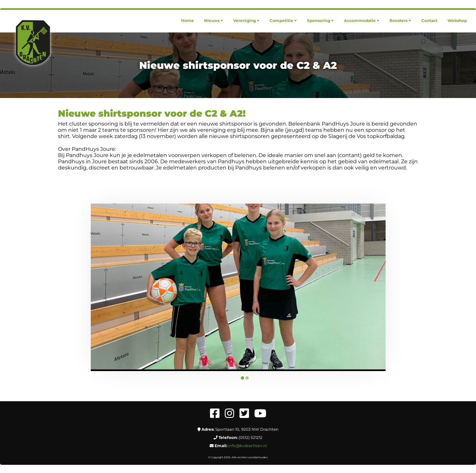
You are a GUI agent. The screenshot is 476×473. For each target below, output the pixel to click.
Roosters (400, 20)
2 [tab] (247, 378)
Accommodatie (362, 20)
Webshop (457, 20)
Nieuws (214, 20)
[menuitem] (188, 20)
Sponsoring (320, 20)
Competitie (283, 20)
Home (188, 20)
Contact (429, 20)
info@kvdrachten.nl (248, 446)
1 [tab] (242, 378)
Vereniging (246, 20)
